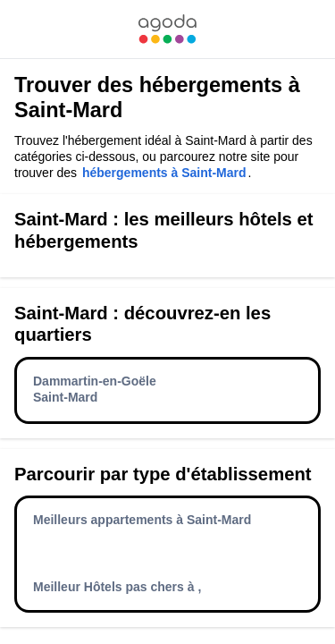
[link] (167, 29)
